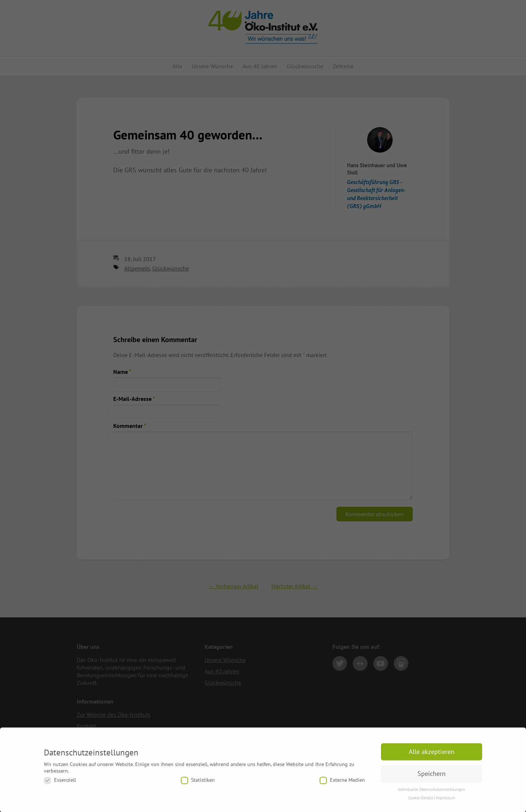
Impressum (445, 801)
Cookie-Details (421, 801)
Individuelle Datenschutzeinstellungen (431, 793)
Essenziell (60, 783)
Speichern (432, 777)
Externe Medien (342, 783)
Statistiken (198, 783)
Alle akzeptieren (432, 755)
